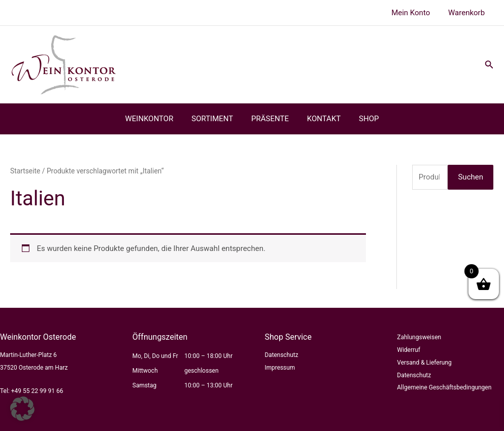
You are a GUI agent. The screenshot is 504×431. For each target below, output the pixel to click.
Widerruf (409, 350)
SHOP (363, 119)
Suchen (471, 177)
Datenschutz (282, 355)
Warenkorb (468, 13)
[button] (489, 65)
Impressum (280, 368)
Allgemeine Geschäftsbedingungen (444, 387)
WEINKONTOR (155, 119)
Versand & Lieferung (424, 363)
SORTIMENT (215, 119)
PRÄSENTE (270, 119)
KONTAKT (321, 119)
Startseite (25, 171)
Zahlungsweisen (419, 337)
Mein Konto (415, 13)
